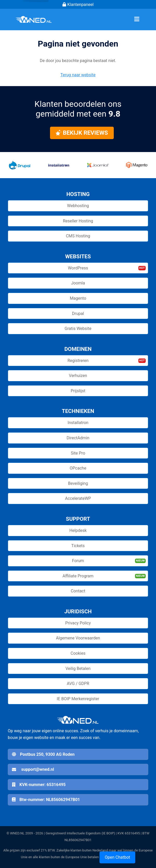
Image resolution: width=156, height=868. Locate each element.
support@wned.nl (38, 769)
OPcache (78, 468)
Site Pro (78, 453)
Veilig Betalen (78, 669)
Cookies (78, 653)
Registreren (78, 361)
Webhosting (78, 206)
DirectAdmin (78, 438)
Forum (78, 561)
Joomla (78, 283)
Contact (78, 591)
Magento (78, 298)
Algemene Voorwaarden (78, 638)
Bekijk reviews (82, 133)
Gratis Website (78, 329)
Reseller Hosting (78, 221)
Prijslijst (78, 391)
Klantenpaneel (78, 5)
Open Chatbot (117, 857)
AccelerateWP (78, 498)
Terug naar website (78, 75)
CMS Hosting (78, 236)
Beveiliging (78, 483)
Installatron (78, 423)
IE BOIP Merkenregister (78, 699)
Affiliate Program (78, 576)
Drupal (78, 314)
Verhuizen (78, 376)
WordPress (78, 268)
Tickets (78, 546)
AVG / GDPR (78, 684)
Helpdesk (78, 530)
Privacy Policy (78, 623)
